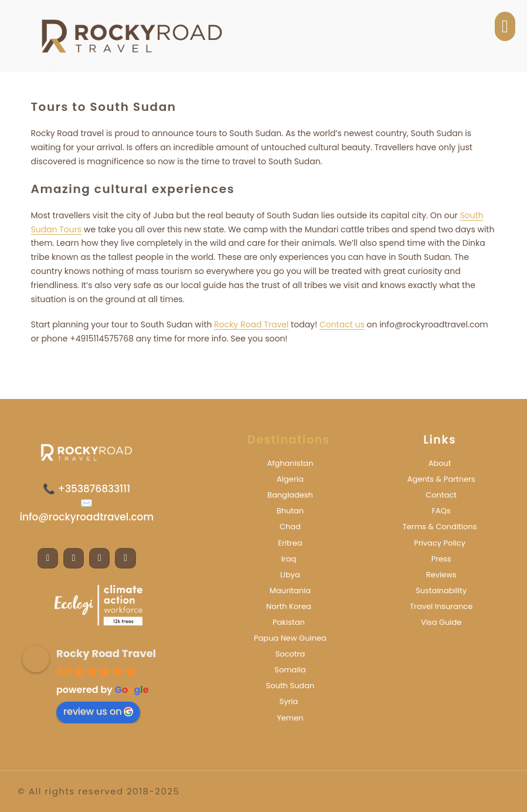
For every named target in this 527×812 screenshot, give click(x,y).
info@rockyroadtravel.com (86, 517)
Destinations (289, 440)
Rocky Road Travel (251, 324)
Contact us (342, 324)
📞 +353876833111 (86, 489)
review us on (98, 711)
